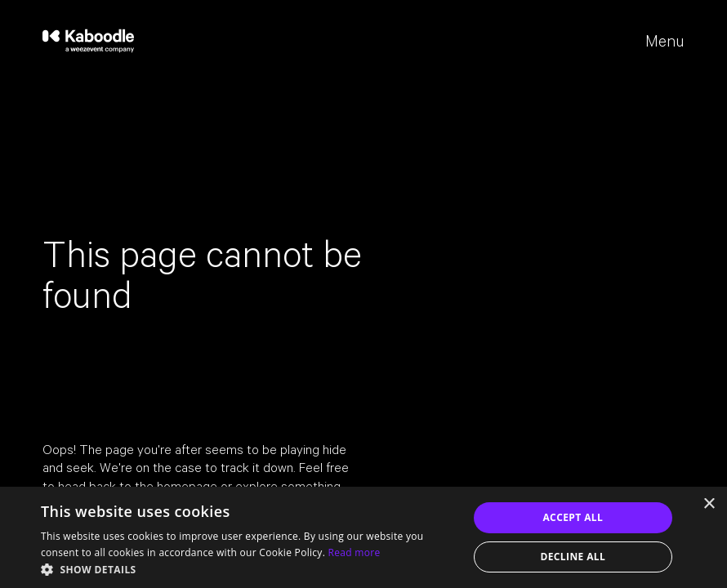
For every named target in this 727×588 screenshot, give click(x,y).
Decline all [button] (573, 557)
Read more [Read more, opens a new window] (355, 552)
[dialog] (363, 537)
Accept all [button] (573, 517)
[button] (248, 568)
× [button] (709, 504)
